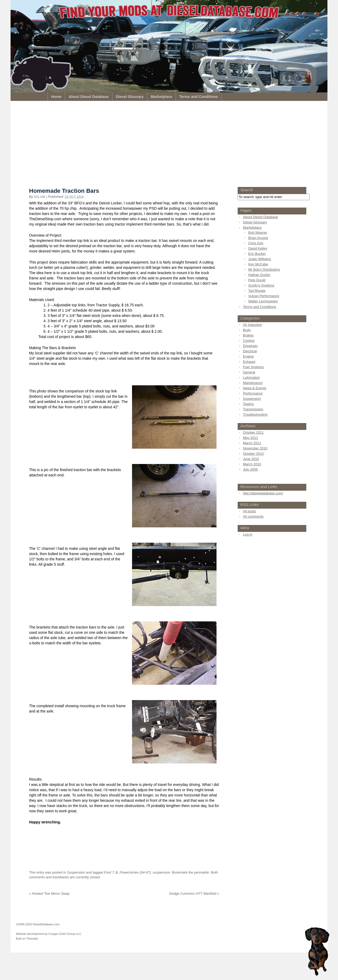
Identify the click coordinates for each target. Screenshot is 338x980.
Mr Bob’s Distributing (264, 269)
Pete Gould (257, 280)
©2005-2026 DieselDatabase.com (38, 924)
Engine (248, 356)
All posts (249, 511)
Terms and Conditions (199, 97)
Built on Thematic (27, 939)
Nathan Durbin (259, 275)
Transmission (253, 409)
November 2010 (255, 448)
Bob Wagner (258, 233)
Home (56, 97)
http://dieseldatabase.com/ (263, 493)
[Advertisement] (169, 145)
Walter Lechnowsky (263, 301)
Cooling (249, 341)
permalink (201, 872)
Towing (248, 404)
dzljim (40, 197)
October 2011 (253, 432)
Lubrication (251, 378)
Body (247, 330)
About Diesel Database (89, 97)
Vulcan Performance (264, 296)
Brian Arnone (258, 238)
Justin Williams (260, 259)
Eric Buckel (257, 254)
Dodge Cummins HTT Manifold (194, 894)
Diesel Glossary (130, 97)
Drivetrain (250, 346)
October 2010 (253, 454)
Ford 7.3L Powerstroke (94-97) (127, 872)
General (249, 372)
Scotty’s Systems (261, 285)
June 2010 (251, 459)
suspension (161, 872)
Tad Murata (257, 291)
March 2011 (252, 443)
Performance (253, 393)
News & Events (255, 388)
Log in (248, 534)
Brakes (248, 335)
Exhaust (249, 362)
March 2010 (252, 464)
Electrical (250, 351)
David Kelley (258, 248)
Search (247, 190)
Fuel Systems (253, 367)
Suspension (76, 872)
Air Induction (252, 325)
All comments (253, 516)
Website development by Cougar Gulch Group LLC (49, 934)
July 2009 (250, 469)
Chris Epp (256, 243)
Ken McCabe (258, 264)
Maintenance (253, 383)
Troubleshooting (255, 414)
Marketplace (161, 97)
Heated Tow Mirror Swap (49, 894)
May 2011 (250, 438)
